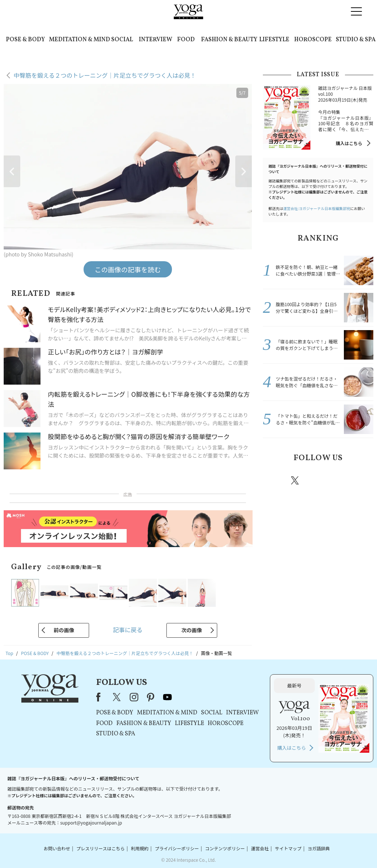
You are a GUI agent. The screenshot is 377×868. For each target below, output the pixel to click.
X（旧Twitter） (117, 697)
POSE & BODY (25, 40)
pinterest (339, 480)
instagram (317, 480)
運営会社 (260, 848)
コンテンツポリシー (225, 848)
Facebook (274, 480)
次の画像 (192, 630)
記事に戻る (128, 630)
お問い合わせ (57, 848)
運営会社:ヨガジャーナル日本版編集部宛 (317, 208)
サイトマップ (288, 848)
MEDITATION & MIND (80, 40)
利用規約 (140, 848)
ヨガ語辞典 (319, 848)
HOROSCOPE (313, 40)
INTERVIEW (156, 40)
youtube (168, 697)
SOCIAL (122, 40)
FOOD (186, 40)
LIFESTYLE (274, 40)
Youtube (360, 480)
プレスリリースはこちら (100, 848)
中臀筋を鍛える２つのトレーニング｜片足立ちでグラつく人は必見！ (105, 75)
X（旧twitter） (296, 480)
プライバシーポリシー (177, 848)
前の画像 (64, 630)
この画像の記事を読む (128, 269)
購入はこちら (349, 143)
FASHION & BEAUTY (229, 40)
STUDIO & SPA (356, 40)
